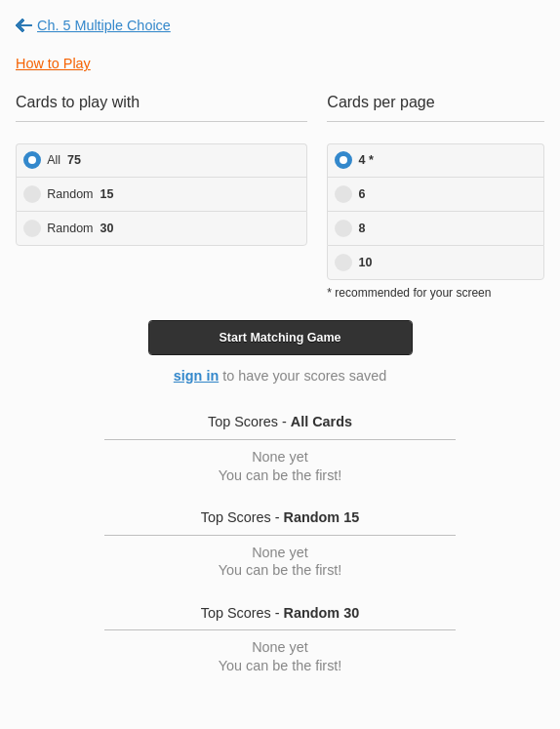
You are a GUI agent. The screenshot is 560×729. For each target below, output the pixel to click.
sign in (196, 376)
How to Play (53, 63)
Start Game (280, 338)
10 (366, 263)
